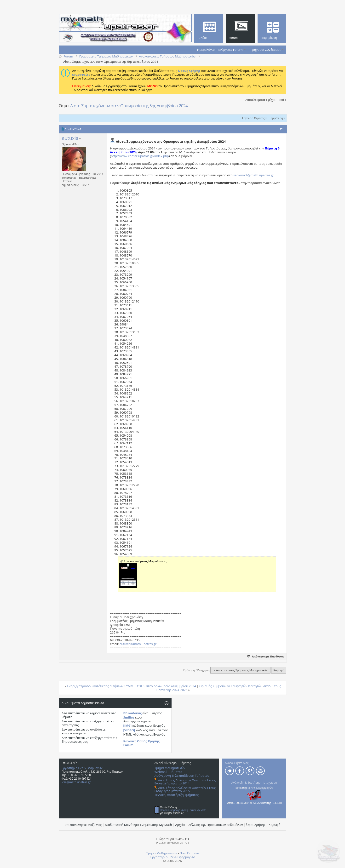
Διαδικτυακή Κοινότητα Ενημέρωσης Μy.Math (139, 825)
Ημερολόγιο (206, 50)
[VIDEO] (129, 730)
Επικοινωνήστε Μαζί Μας (83, 825)
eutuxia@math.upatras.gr (138, 644)
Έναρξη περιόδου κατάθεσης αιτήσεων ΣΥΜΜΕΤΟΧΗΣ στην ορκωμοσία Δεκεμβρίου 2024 (131, 686)
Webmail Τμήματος (168, 772)
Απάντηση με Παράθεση (266, 656)
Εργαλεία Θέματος (253, 118)
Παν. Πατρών (189, 853)
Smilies (129, 717)
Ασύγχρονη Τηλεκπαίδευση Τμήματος (182, 776)
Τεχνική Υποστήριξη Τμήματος (177, 795)
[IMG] (128, 725)
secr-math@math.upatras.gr (253, 175)
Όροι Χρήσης (256, 825)
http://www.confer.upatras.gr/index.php (140, 156)
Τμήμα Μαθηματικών (170, 768)
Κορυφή (279, 670)
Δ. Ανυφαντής (263, 803)
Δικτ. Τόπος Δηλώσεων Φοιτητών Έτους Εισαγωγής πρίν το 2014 (185, 782)
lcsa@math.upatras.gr (76, 782)
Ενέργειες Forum (230, 50)
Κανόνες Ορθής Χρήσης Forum (141, 743)
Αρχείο (180, 825)
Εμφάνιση (277, 118)
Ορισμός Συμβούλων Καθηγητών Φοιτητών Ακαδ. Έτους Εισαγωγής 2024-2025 (218, 688)
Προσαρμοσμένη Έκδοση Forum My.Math (183, 810)
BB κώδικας (132, 713)
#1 (282, 129)
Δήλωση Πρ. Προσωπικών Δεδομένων (216, 825)
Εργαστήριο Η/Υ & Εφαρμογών (82, 768)
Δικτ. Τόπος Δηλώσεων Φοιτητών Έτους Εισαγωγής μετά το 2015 (185, 789)
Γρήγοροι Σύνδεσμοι (266, 50)
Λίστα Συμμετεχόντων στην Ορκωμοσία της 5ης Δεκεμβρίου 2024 (129, 106)
